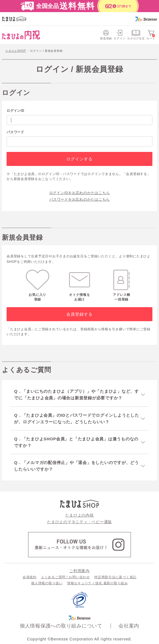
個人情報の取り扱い (47, 583)
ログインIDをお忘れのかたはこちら (80, 193)
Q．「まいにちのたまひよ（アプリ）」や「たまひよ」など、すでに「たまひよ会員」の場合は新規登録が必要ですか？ (76, 395)
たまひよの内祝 (79, 515)
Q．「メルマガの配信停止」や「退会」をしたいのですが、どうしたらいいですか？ (76, 466)
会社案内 (129, 626)
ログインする (80, 159)
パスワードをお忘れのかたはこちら (79, 199)
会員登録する (80, 314)
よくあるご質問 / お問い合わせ (65, 577)
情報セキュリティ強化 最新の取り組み (98, 583)
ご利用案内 (79, 571)
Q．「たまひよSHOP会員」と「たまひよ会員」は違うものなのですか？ (76, 442)
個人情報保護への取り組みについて (61, 626)
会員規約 (30, 577)
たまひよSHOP (16, 51)
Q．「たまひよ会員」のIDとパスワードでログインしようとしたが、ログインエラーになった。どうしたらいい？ (76, 418)
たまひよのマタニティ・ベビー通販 (79, 522)
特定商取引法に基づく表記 (115, 577)
